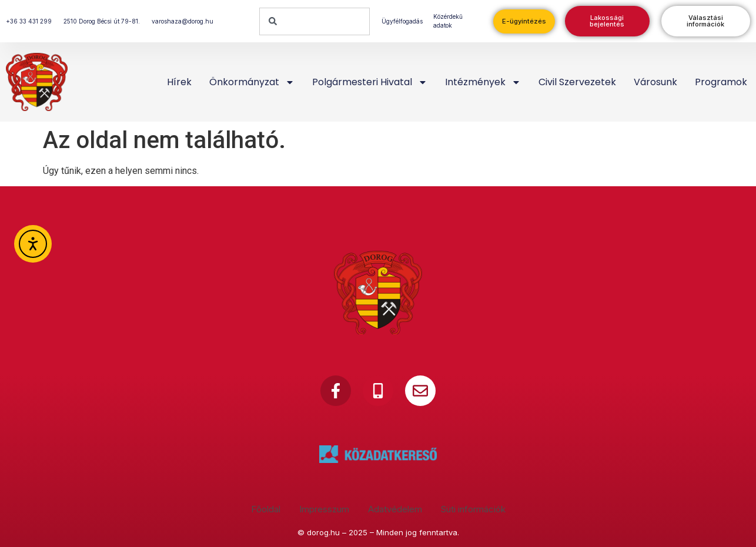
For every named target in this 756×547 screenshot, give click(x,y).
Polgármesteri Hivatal (370, 82)
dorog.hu (323, 532)
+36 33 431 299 (29, 21)
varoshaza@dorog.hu (183, 21)
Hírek (179, 82)
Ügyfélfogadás (402, 21)
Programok (721, 82)
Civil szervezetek (577, 82)
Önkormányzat (252, 82)
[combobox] (315, 21)
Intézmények (483, 82)
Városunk (655, 82)
